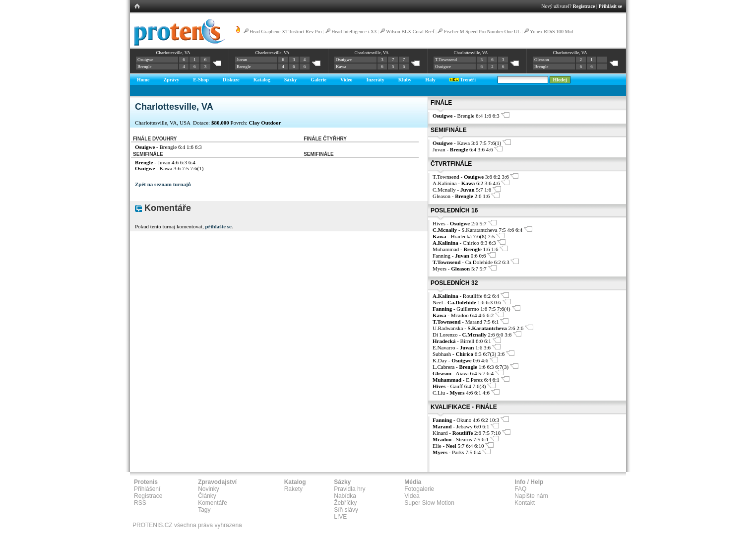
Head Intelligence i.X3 (354, 32)
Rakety (293, 489)
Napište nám (531, 496)
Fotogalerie (419, 489)
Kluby (405, 80)
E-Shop (201, 80)
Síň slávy (346, 510)
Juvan (242, 60)
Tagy (204, 510)
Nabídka (345, 496)
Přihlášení (147, 489)
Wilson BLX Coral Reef (410, 32)
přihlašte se (218, 226)
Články (207, 496)
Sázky (291, 80)
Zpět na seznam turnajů (163, 184)
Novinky (209, 489)
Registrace (584, 6)
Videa (412, 496)
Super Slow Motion (429, 503)
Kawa (341, 67)
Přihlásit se (611, 6)
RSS (140, 503)
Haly (430, 80)
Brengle (145, 67)
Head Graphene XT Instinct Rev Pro (286, 32)
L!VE (340, 517)
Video (346, 80)
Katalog (262, 80)
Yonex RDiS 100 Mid (551, 32)
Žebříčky (345, 503)
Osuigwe (145, 60)
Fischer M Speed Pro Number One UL (482, 32)
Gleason (542, 60)
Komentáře (213, 503)
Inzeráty (376, 80)
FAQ (520, 489)
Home (143, 80)
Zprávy (172, 80)
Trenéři (463, 80)
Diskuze (231, 80)
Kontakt (525, 503)
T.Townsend (446, 60)
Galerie (318, 80)
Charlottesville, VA (173, 53)
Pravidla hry (349, 489)
